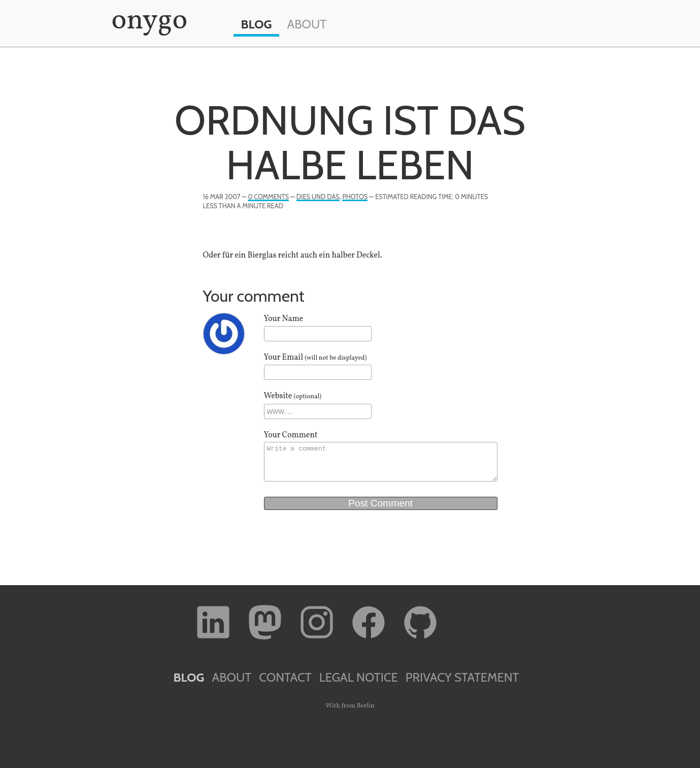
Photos (355, 197)
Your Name (284, 319)
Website (293, 396)
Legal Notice (359, 677)
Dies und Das (318, 197)
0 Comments (268, 197)
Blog (257, 24)
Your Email (315, 358)
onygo (148, 21)
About (307, 24)
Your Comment (291, 435)
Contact (285, 677)
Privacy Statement (462, 677)
